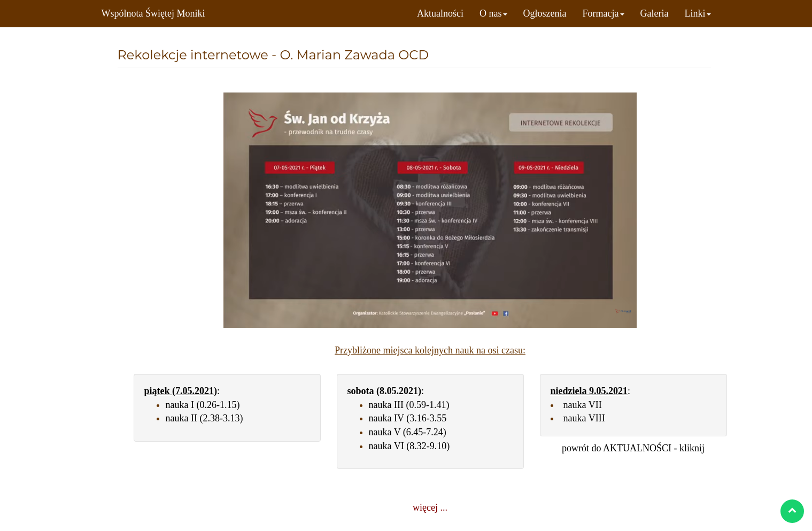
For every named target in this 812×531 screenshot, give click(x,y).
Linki (698, 13)
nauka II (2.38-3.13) (204, 418)
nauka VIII (584, 418)
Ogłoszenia (545, 13)
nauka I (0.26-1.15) (203, 405)
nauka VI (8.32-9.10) (409, 446)
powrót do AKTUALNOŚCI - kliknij (633, 448)
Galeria (655, 13)
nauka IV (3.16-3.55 (408, 418)
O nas (493, 13)
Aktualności (440, 13)
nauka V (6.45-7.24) (408, 432)
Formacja (604, 13)
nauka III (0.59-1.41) (409, 405)
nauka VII (583, 405)
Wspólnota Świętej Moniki (153, 13)
